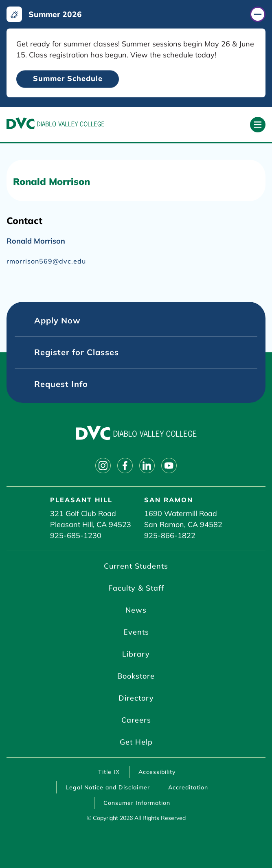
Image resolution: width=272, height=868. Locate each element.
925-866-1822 (170, 535)
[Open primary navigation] (258, 125)
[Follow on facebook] (125, 466)
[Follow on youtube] (169, 466)
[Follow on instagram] (103, 466)
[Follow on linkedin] (147, 466)
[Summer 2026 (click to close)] (136, 14)
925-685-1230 (76, 535)
